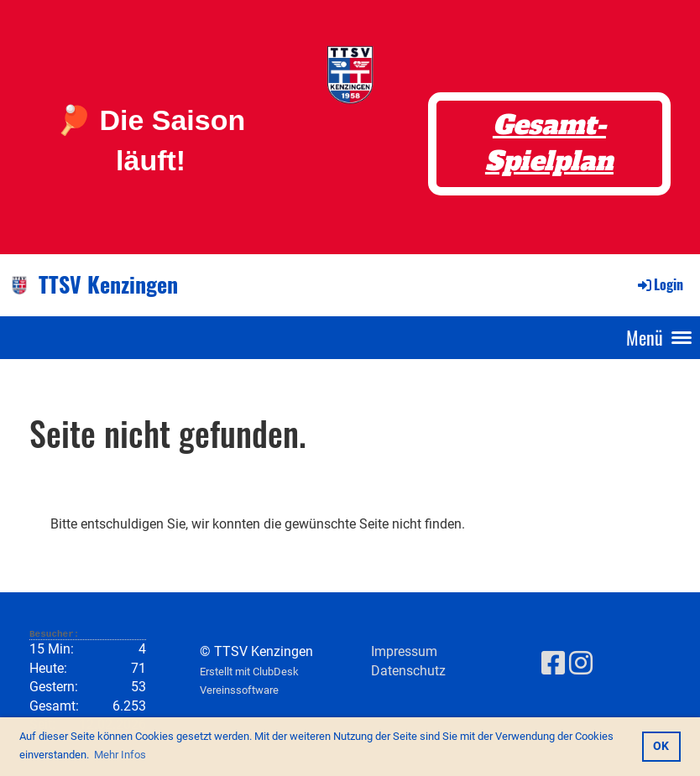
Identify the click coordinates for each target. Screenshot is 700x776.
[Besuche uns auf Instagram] (581, 664)
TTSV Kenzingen (108, 284)
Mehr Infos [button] (120, 755)
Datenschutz (408, 671)
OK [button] (661, 746)
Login (659, 284)
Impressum (404, 651)
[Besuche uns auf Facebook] (553, 664)
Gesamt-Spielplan (549, 143)
